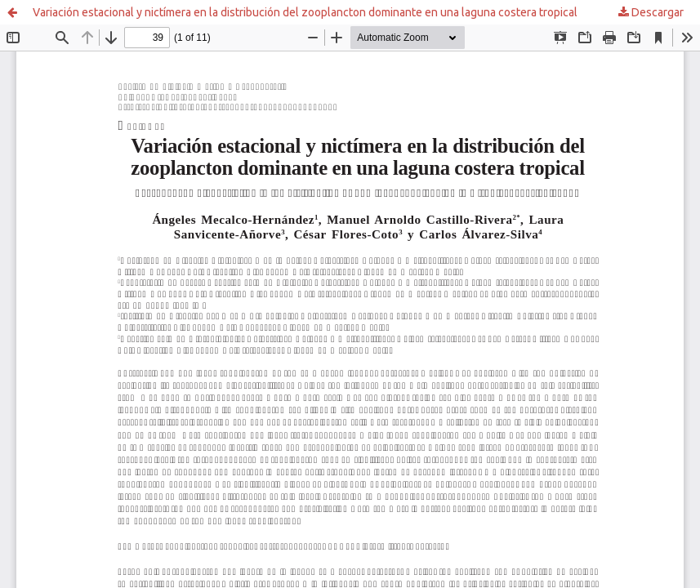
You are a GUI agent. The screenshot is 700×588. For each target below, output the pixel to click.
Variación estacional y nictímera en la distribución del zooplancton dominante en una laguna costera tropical (305, 12)
